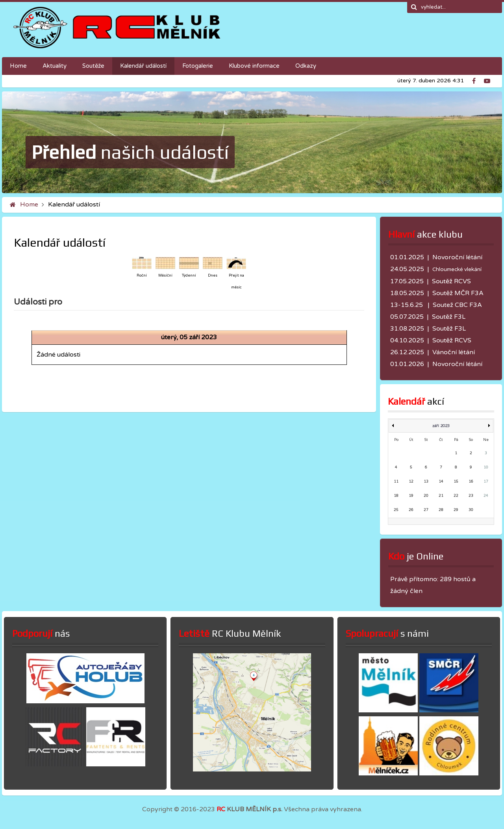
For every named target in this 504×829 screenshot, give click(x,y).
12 (411, 482)
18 (396, 496)
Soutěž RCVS (451, 281)
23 (471, 496)
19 (411, 496)
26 (411, 510)
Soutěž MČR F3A (458, 293)
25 (396, 510)
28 (441, 510)
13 (426, 482)
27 (426, 510)
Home (29, 204)
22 (456, 496)
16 (471, 482)
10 (486, 467)
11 (396, 482)
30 (471, 510)
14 (441, 482)
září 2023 (441, 426)
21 (441, 496)
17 (486, 482)
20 (426, 496)
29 (456, 510)
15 (456, 482)
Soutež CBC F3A (457, 305)
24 (486, 496)
